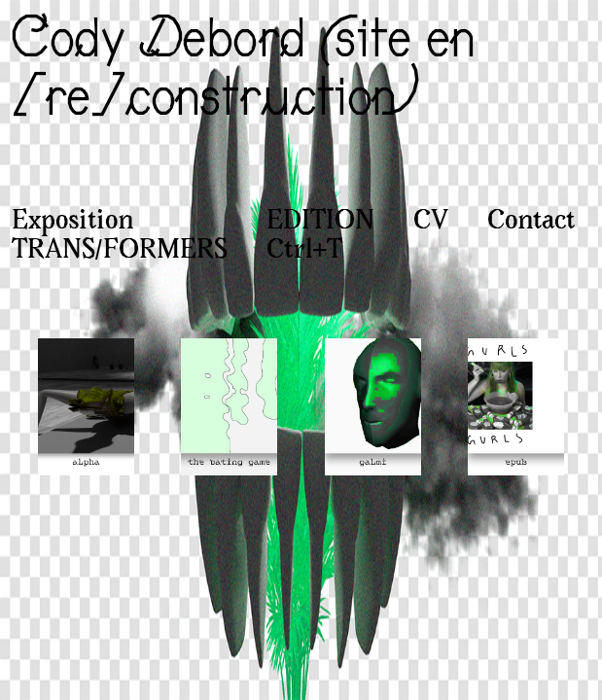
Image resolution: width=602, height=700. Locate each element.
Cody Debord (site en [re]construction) (241, 66)
